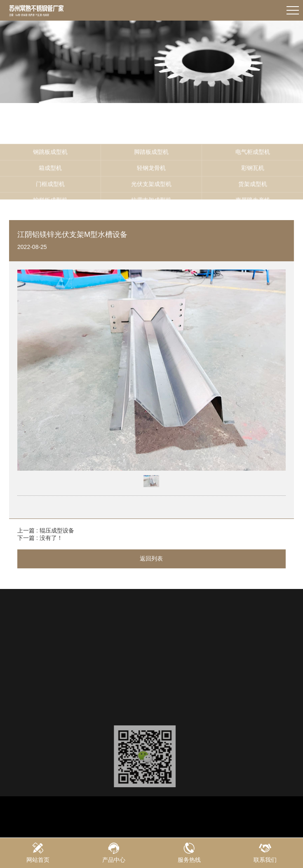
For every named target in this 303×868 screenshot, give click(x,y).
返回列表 (151, 558)
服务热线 (190, 853)
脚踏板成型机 (151, 171)
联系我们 (265, 853)
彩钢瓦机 (253, 188)
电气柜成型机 (253, 171)
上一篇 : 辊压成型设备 (46, 530)
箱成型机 (50, 188)
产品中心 (114, 853)
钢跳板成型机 (50, 171)
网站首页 (38, 853)
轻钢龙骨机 (151, 188)
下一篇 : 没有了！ (40, 538)
